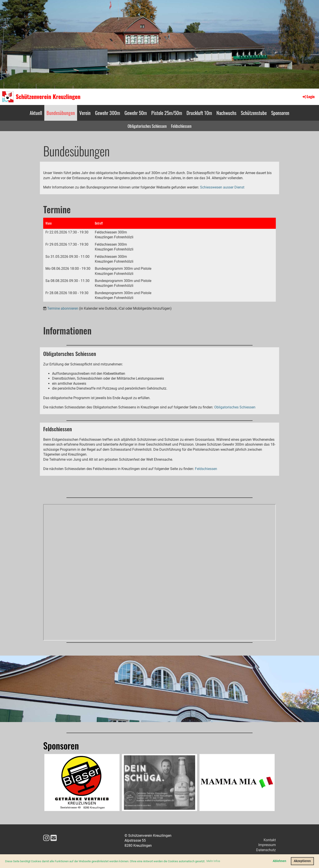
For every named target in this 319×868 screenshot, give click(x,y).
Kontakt (270, 840)
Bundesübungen (61, 113)
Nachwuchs (226, 113)
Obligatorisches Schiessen (147, 126)
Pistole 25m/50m (167, 113)
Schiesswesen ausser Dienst (222, 187)
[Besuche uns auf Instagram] (46, 838)
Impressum (267, 845)
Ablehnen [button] (279, 861)
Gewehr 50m (136, 113)
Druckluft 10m (199, 113)
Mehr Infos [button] (213, 861)
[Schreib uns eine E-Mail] (54, 838)
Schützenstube (254, 113)
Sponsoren (280, 113)
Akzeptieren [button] (302, 861)
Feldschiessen (181, 126)
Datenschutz (266, 850)
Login (308, 97)
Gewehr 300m (108, 113)
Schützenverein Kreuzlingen (48, 97)
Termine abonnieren (63, 308)
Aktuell (36, 113)
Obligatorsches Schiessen (70, 353)
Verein (85, 113)
